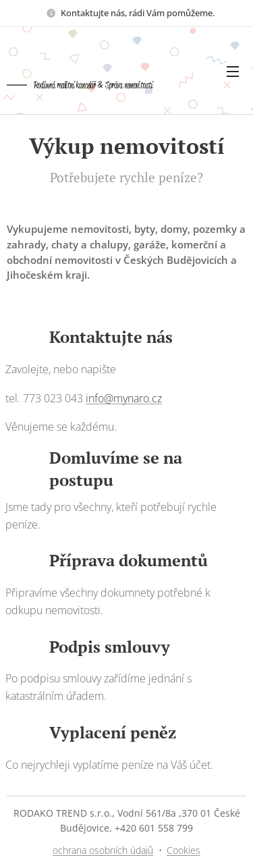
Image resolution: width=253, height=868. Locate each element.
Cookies (184, 850)
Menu (233, 72)
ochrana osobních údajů (103, 850)
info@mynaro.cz (124, 398)
